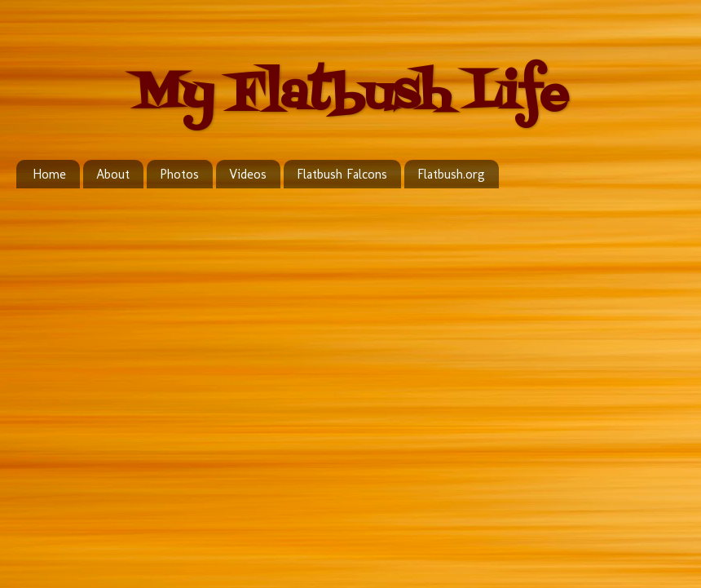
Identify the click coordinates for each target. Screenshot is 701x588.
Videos (248, 174)
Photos (179, 174)
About (113, 174)
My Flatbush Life (350, 96)
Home (49, 174)
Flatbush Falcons (342, 174)
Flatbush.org (451, 174)
